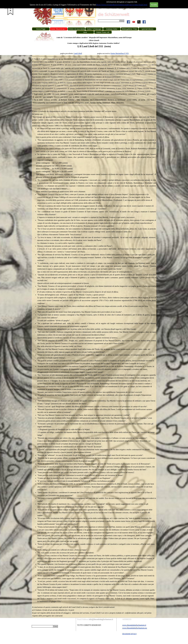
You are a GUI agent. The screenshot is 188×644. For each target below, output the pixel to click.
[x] (139, 22)
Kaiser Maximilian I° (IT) (120, 53)
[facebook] (128, 22)
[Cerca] (109, 21)
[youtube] (134, 22)
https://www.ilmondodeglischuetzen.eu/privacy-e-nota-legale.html (122, 4)
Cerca (122, 21)
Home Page (41, 29)
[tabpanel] (94, 45)
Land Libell (78, 53)
